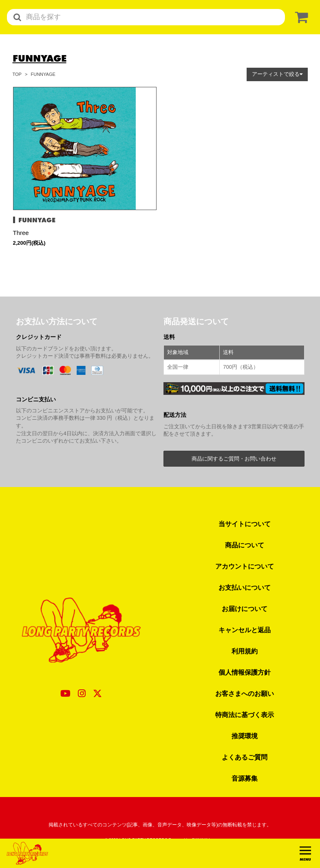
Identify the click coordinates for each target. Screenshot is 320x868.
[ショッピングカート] (300, 17)
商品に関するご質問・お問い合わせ (234, 459)
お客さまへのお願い (245, 693)
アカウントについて (245, 566)
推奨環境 (245, 736)
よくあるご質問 (245, 757)
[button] (277, 74)
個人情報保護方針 (245, 672)
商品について (245, 545)
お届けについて (245, 609)
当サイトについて (245, 524)
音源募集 (245, 778)
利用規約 (245, 651)
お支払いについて (245, 587)
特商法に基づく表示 (245, 715)
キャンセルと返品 (245, 630)
